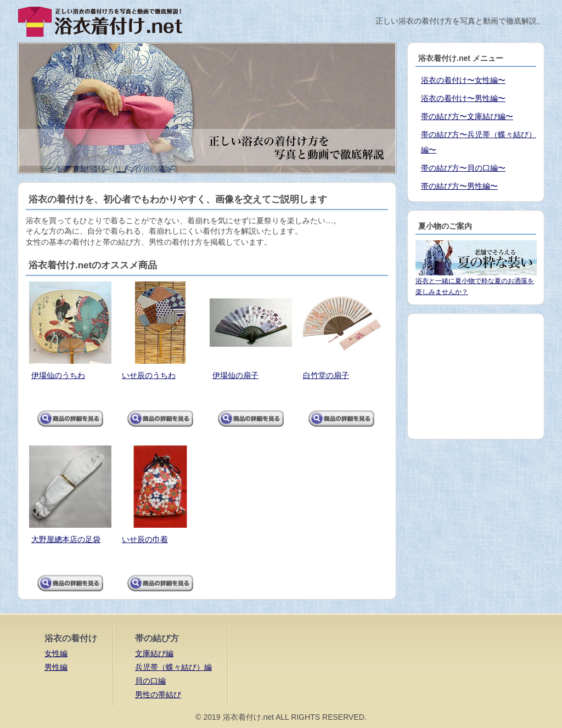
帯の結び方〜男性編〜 (459, 186)
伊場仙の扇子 (235, 375)
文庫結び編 (154, 653)
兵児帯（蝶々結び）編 (173, 667)
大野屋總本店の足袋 (66, 539)
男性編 (56, 667)
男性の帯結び (158, 695)
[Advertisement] (476, 376)
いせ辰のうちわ (149, 375)
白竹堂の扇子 (326, 375)
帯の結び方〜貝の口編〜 (463, 168)
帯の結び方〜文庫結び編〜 (467, 116)
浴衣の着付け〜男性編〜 (463, 98)
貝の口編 (150, 681)
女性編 (56, 653)
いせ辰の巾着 (145, 539)
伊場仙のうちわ (58, 375)
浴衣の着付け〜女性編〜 (463, 80)
